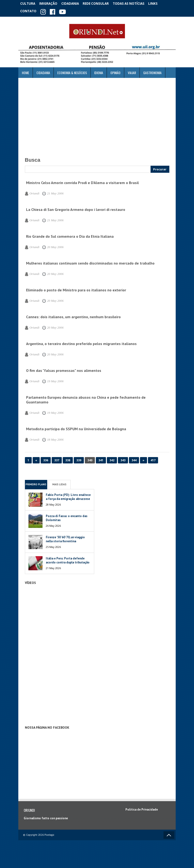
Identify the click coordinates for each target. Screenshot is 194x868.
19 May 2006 (52, 380)
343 (123, 459)
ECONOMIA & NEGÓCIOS (72, 71)
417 (153, 459)
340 (90, 459)
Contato (29, 10)
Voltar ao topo (169, 833)
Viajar (132, 71)
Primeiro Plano (36, 483)
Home (25, 71)
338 (68, 459)
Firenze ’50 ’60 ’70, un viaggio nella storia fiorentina (65, 538)
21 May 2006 (52, 192)
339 (79, 459)
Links (158, 3)
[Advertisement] (97, 115)
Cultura (29, 3)
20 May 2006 (52, 245)
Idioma (99, 71)
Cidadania (74, 3)
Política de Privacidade (142, 808)
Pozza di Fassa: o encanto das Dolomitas (67, 516)
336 (46, 459)
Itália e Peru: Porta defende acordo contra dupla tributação (68, 559)
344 (134, 459)
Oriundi (34, 192)
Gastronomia (152, 71)
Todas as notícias (133, 3)
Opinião (115, 71)
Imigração (51, 3)
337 (57, 459)
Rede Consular (101, 3)
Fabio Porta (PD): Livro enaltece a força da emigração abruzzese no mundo (68, 497)
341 (101, 459)
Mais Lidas (59, 483)
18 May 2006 (52, 438)
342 (112, 459)
